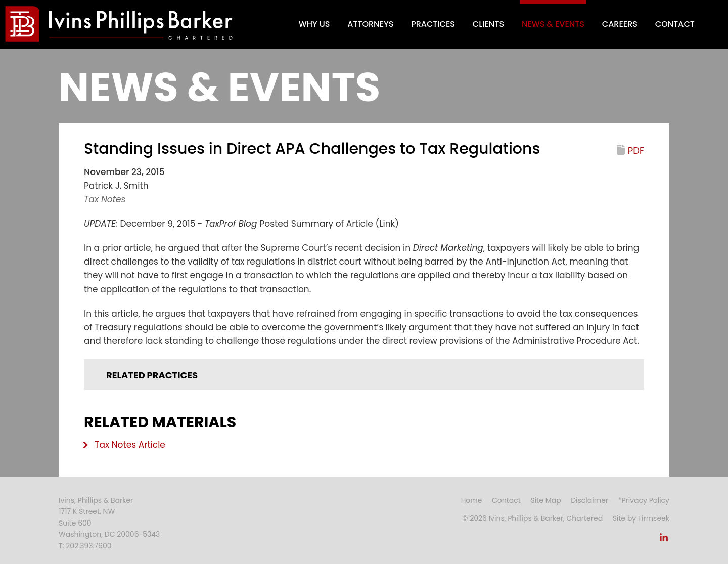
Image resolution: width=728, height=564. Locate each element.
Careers (620, 24)
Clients (488, 24)
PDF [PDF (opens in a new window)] (636, 150)
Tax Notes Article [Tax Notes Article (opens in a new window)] (130, 445)
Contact (675, 24)
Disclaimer (589, 500)
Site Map (545, 500)
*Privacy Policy (644, 500)
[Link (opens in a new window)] (664, 540)
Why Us (314, 24)
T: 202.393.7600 (85, 546)
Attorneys (370, 24)
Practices (433, 24)
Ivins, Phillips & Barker (96, 500)
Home (472, 500)
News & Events (553, 24)
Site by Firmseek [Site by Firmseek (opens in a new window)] (641, 518)
